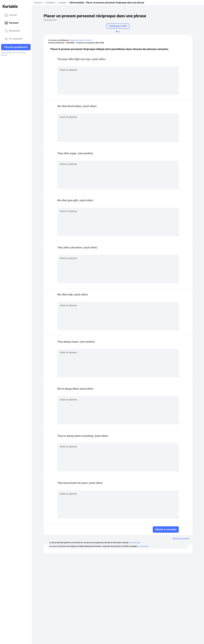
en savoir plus (135, 543)
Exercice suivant (181, 539)
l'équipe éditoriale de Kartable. (81, 40)
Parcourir (12, 23)
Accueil (11, 15)
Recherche (12, 31)
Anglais (62, 3)
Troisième (50, 3)
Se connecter (14, 39)
